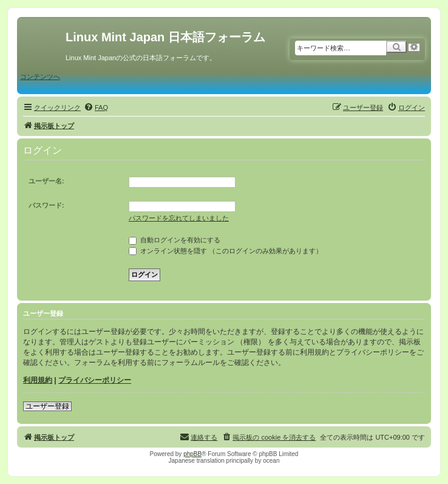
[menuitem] (96, 107)
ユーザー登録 (47, 406)
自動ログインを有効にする (175, 240)
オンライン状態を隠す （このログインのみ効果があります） (226, 251)
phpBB (192, 454)
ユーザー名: (46, 181)
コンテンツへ (40, 77)
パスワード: (46, 205)
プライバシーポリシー (95, 380)
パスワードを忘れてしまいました (179, 218)
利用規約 (38, 380)
